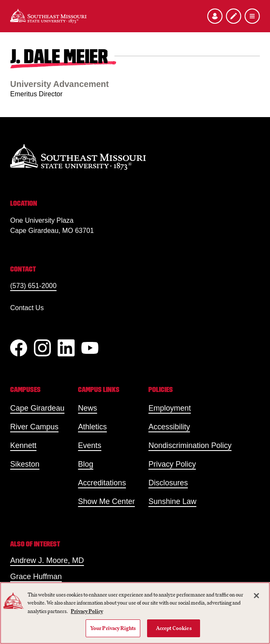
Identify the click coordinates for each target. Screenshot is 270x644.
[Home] (48, 16)
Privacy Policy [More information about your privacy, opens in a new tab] (87, 611)
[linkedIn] (66, 348)
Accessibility (169, 427)
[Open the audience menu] (215, 16)
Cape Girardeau (37, 408)
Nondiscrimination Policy (190, 445)
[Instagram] (42, 348)
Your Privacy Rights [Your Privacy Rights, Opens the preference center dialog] (113, 628)
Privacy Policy (172, 464)
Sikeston (25, 464)
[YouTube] (90, 348)
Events (90, 445)
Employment (170, 408)
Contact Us (27, 308)
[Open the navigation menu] (252, 16)
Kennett (23, 445)
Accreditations (102, 483)
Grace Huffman (36, 577)
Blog (86, 464)
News (88, 408)
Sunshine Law (172, 501)
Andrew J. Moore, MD (47, 560)
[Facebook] (19, 348)
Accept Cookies (174, 628)
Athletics (92, 427)
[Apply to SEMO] (234, 16)
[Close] (256, 596)
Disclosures (168, 483)
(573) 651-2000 (33, 286)
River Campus (34, 427)
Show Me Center (106, 501)
